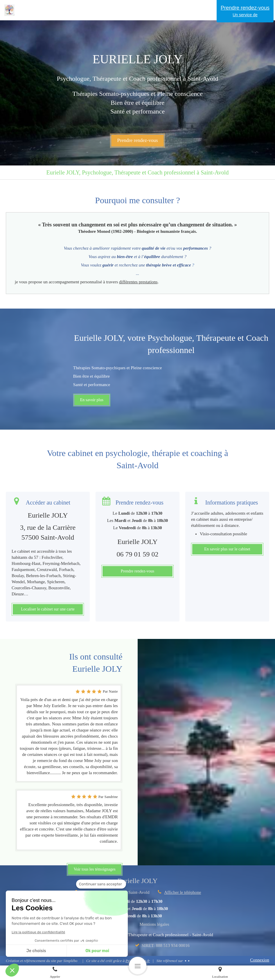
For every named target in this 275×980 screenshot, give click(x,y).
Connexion (260, 960)
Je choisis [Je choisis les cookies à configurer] (36, 951)
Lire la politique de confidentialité (38, 932)
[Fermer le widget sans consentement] (101, 884)
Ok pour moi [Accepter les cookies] (97, 951)
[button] (12, 970)
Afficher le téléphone (183, 892)
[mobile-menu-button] (138, 965)
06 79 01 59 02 (137, 554)
